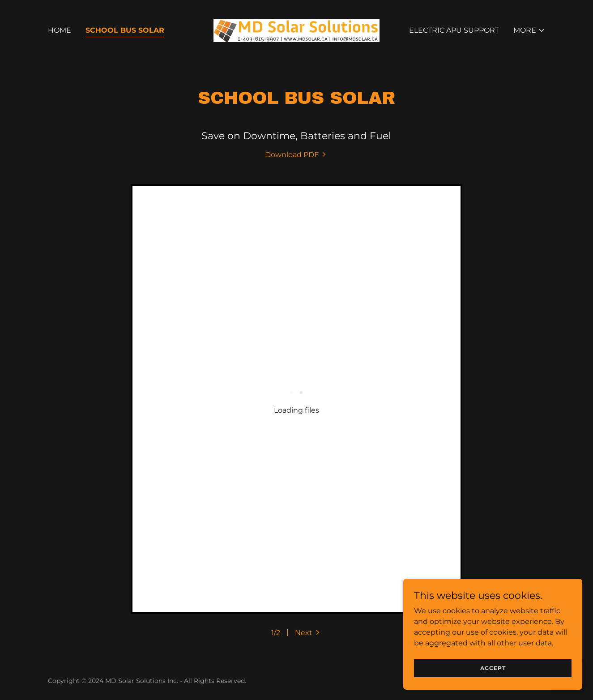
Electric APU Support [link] (454, 30)
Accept (493, 668)
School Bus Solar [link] (125, 30)
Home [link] (60, 30)
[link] (296, 30)
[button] (529, 30)
